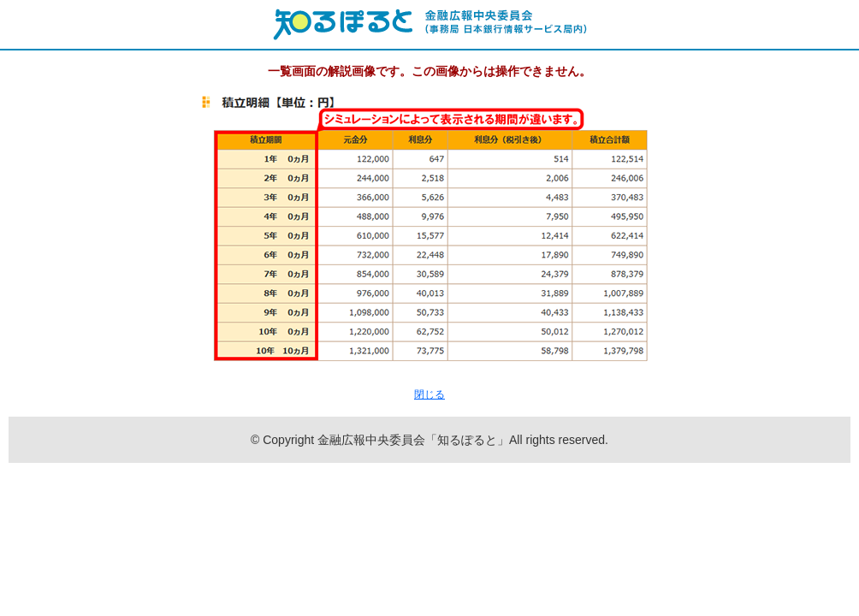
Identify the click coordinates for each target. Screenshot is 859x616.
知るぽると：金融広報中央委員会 (429, 24)
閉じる (429, 394)
